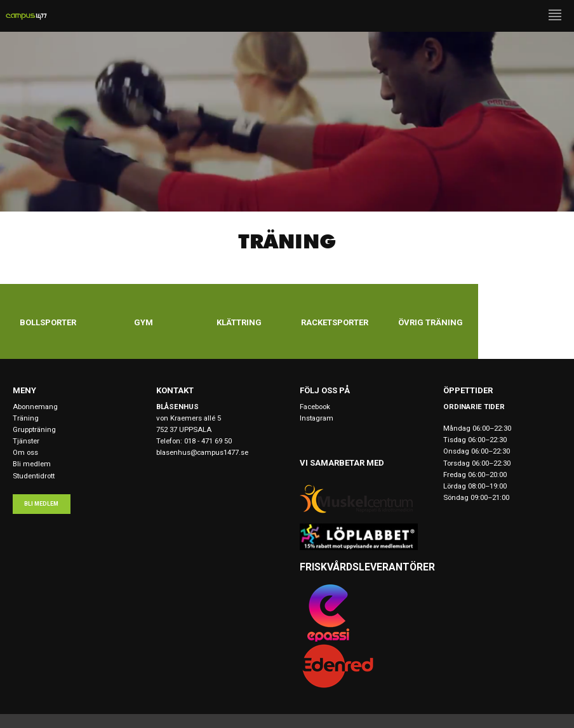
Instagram (317, 418)
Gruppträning (34, 429)
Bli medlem (32, 464)
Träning (26, 418)
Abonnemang (35, 407)
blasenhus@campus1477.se (202, 452)
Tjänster (26, 441)
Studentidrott (34, 476)
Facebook (315, 407)
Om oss (25, 452)
